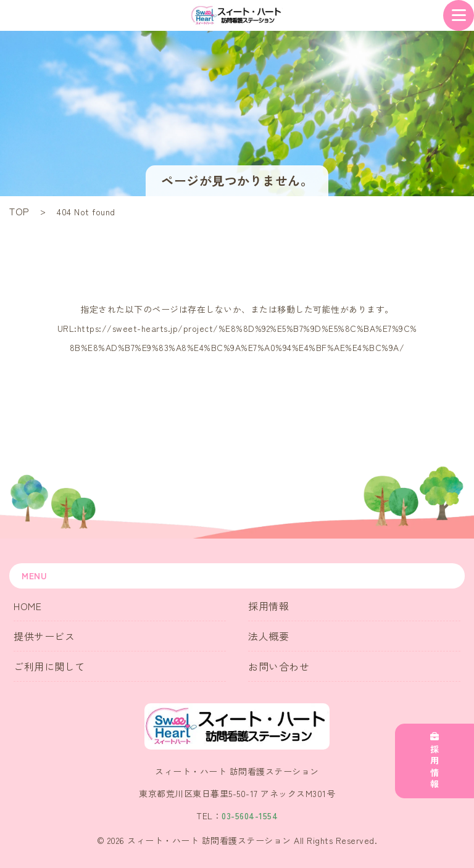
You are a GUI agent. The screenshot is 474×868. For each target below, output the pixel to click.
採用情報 (457, 761)
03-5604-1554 (250, 816)
